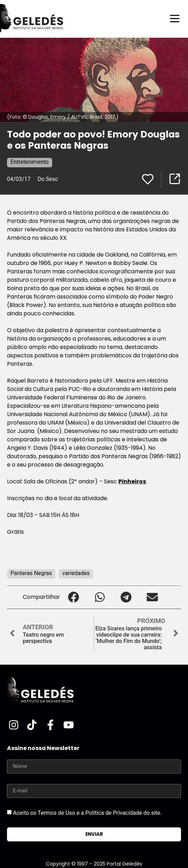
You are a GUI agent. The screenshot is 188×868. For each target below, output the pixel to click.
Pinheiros (132, 481)
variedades (76, 573)
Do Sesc (48, 179)
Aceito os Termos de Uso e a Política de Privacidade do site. (87, 813)
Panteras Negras (31, 573)
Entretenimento (30, 162)
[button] (73, 597)
